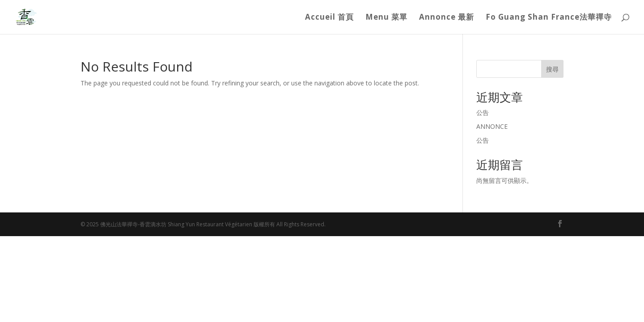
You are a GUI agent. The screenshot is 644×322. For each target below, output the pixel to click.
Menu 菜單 (386, 18)
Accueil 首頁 (329, 18)
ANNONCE (492, 126)
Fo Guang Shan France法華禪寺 (549, 18)
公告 (483, 112)
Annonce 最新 (447, 18)
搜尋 (552, 69)
